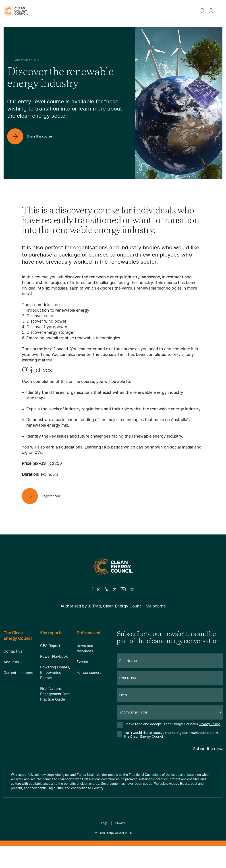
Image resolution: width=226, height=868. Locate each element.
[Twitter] (115, 589)
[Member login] (211, 11)
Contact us (13, 651)
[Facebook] (93, 589)
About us (11, 662)
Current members (18, 673)
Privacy (120, 823)
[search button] (202, 11)
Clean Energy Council (111, 833)
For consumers (89, 672)
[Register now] (45, 496)
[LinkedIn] (107, 589)
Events (82, 662)
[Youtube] (123, 589)
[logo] (16, 11)
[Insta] (99, 589)
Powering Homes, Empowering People (55, 672)
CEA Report (50, 646)
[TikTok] (132, 589)
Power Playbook (54, 656)
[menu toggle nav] (220, 11)
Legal (105, 823)
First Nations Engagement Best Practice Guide (55, 694)
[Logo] (113, 566)
